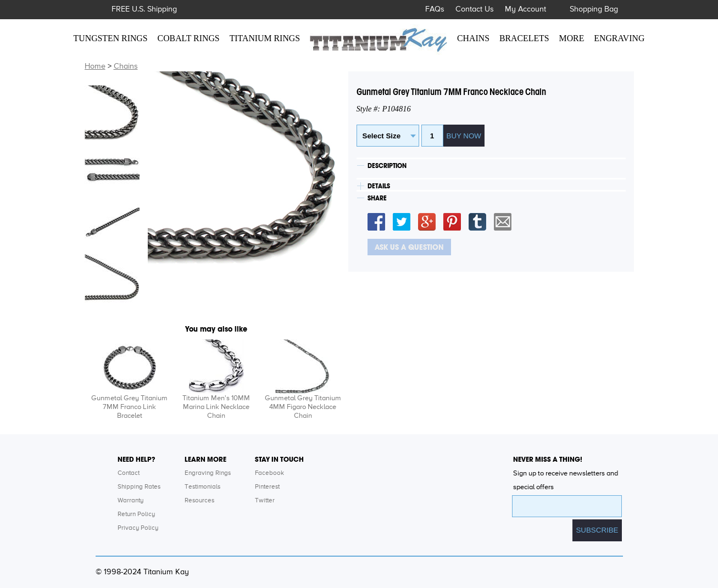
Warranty (130, 501)
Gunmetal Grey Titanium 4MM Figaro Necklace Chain (303, 407)
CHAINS (473, 38)
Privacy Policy (138, 528)
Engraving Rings (208, 473)
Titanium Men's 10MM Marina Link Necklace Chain (216, 407)
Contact (129, 473)
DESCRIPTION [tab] (387, 166)
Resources (199, 501)
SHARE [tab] (377, 198)
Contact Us (475, 9)
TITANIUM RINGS (265, 38)
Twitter (265, 501)
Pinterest (267, 487)
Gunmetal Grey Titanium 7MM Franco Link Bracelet (129, 407)
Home (95, 66)
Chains (126, 66)
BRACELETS (524, 38)
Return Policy (136, 514)
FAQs (435, 9)
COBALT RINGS (189, 38)
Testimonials (202, 487)
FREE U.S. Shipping (144, 9)
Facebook (269, 473)
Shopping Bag (594, 9)
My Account (525, 9)
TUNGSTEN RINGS (111, 38)
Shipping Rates (139, 487)
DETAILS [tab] (379, 186)
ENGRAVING (619, 38)
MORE (572, 38)
